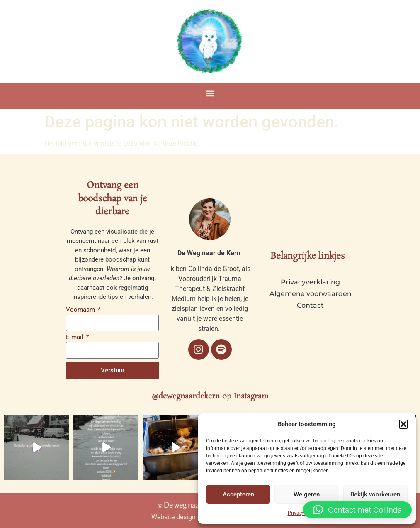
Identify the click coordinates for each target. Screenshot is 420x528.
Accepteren (238, 494)
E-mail (75, 337)
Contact (310, 305)
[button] (403, 424)
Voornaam (81, 310)
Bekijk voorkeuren (375, 494)
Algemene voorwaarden (311, 294)
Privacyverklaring (310, 282)
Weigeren (307, 494)
